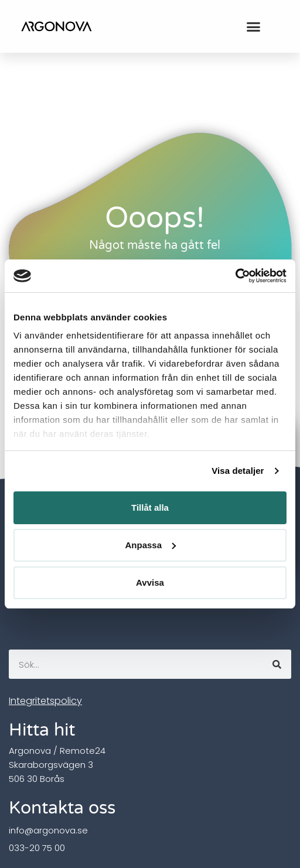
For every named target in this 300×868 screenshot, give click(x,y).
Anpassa (150, 545)
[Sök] (277, 664)
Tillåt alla (150, 508)
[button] (253, 26)
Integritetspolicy (45, 701)
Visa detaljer (238, 471)
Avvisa (150, 582)
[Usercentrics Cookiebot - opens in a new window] (235, 276)
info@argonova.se (48, 830)
